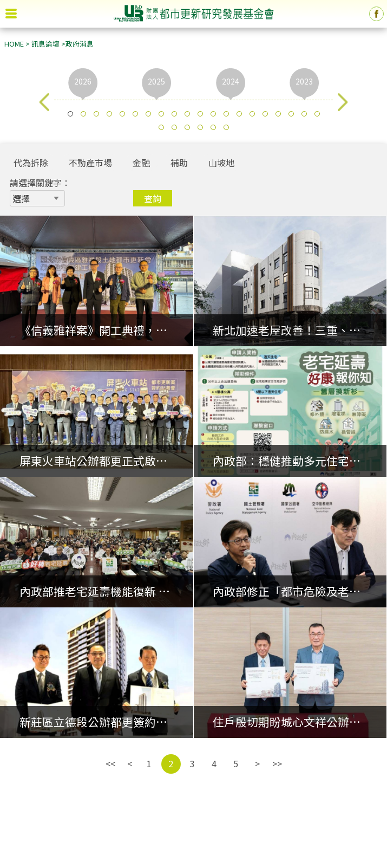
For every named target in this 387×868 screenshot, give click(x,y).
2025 (156, 81)
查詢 (153, 198)
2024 (231, 81)
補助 (179, 163)
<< (110, 763)
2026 (83, 81)
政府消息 (80, 44)
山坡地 (221, 163)
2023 (304, 81)
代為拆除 (31, 163)
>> (277, 763)
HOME (14, 44)
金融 (141, 163)
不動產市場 (90, 163)
